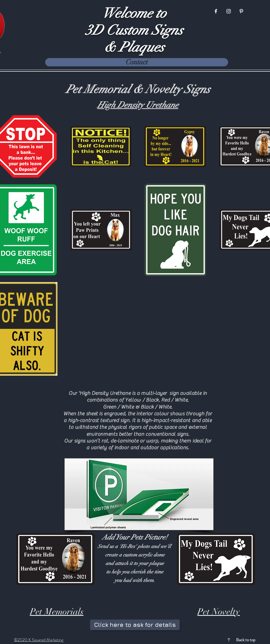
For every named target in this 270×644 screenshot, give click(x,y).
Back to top (246, 640)
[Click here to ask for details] (135, 625)
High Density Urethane (138, 105)
